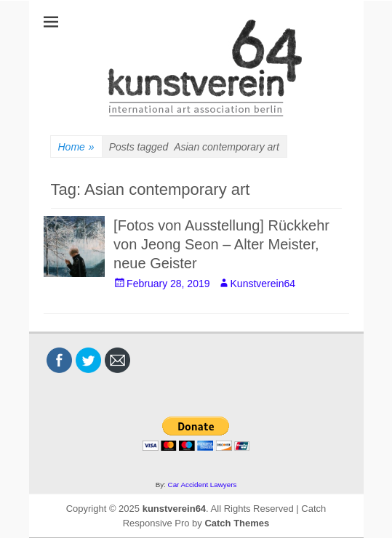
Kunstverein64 (263, 284)
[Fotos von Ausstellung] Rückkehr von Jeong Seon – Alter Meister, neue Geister (221, 244)
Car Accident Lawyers (203, 485)
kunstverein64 (174, 509)
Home (76, 147)
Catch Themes (237, 523)
